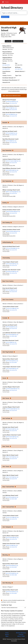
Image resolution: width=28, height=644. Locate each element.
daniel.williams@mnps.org (12, 170)
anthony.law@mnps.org (11, 133)
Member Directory (21, 633)
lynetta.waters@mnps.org (12, 437)
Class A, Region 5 (13, 356)
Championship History (18, 41)
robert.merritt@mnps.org (12, 457)
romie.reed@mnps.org (11, 108)
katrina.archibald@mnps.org (13, 248)
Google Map (8, 41)
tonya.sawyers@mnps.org (12, 264)
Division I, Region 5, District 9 (16, 207)
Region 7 (11, 587)
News (7, 636)
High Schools (5, 17)
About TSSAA (21, 636)
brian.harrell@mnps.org (11, 114)
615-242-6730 (6, 65)
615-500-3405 (13, 336)
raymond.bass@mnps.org (12, 361)
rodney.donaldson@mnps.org (13, 211)
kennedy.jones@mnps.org (12, 271)
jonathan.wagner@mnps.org (13, 389)
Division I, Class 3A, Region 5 (16, 322)
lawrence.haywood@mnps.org (13, 161)
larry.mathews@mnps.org (12, 334)
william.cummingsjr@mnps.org (13, 192)
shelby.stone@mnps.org (12, 545)
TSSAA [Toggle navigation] (5, 2)
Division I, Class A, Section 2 (16, 285)
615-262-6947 (13, 362)
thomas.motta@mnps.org (12, 308)
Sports (7, 634)
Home (7, 633)
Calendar (21, 634)
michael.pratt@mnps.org (12, 101)
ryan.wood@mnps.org (11, 141)
